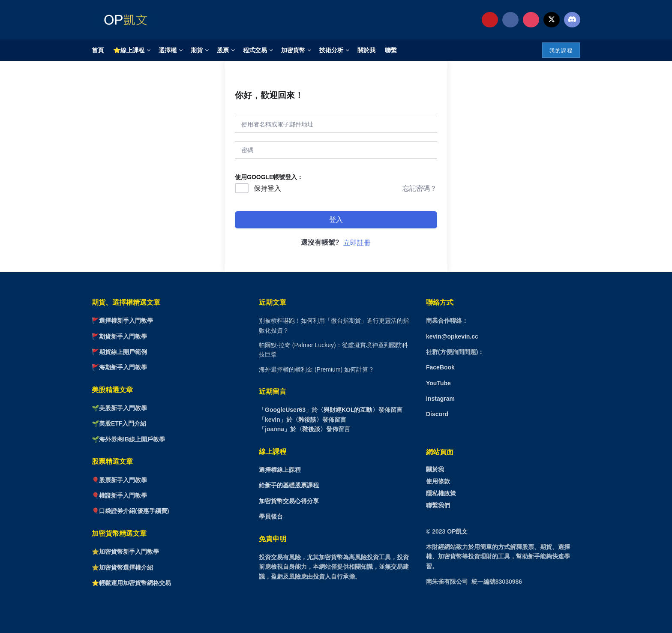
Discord (437, 414)
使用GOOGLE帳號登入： (269, 177)
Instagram (440, 399)
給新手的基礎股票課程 (289, 485)
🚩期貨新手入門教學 (119, 336)
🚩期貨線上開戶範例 (119, 352)
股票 (223, 50)
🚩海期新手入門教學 (119, 367)
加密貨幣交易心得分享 (289, 501)
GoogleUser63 (285, 410)
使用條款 (438, 481)
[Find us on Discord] (572, 20)
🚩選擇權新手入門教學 (122, 321)
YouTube (438, 383)
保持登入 (267, 188)
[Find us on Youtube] (490, 20)
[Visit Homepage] (124, 20)
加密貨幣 (293, 50)
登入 (336, 220)
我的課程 (561, 51)
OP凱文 (457, 531)
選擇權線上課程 (280, 470)
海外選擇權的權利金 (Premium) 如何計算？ (316, 369)
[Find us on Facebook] (510, 20)
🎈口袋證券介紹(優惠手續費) (130, 511)
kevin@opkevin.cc (452, 336)
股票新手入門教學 (123, 480)
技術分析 (331, 50)
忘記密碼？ (420, 188)
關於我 (366, 50)
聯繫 (391, 50)
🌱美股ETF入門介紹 (119, 423)
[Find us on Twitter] (552, 20)
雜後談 (307, 420)
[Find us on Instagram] (531, 20)
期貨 (197, 50)
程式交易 (255, 50)
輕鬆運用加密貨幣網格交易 (135, 583)
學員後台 (271, 516)
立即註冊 (357, 243)
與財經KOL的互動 (348, 410)
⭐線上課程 (129, 50)
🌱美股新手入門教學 (119, 408)
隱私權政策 (441, 493)
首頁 (98, 50)
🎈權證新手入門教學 (119, 495)
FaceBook (440, 367)
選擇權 (168, 50)
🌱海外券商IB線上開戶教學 (128, 439)
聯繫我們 (438, 505)
